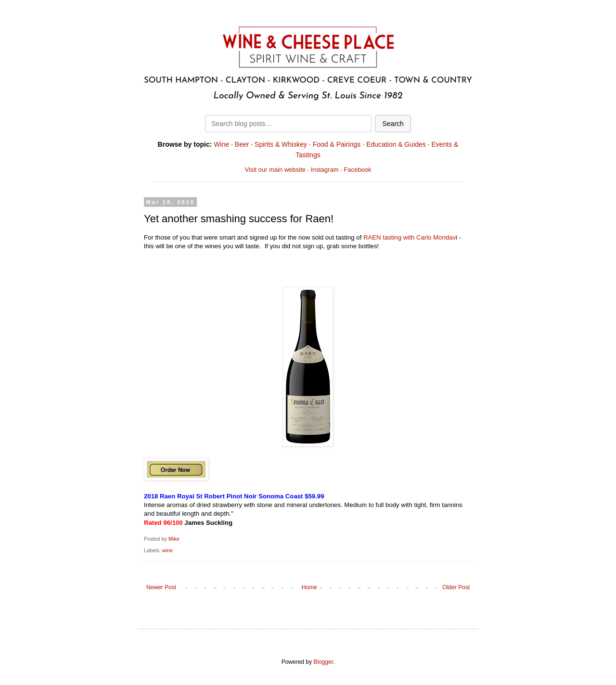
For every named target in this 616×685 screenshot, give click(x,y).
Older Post (456, 587)
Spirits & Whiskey (281, 144)
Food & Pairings (337, 144)
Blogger (323, 662)
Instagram (325, 170)
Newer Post (161, 587)
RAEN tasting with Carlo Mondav (410, 237)
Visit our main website (275, 170)
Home (309, 587)
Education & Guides (396, 144)
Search (393, 124)
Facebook (357, 170)
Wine (221, 144)
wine (167, 550)
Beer (242, 144)
